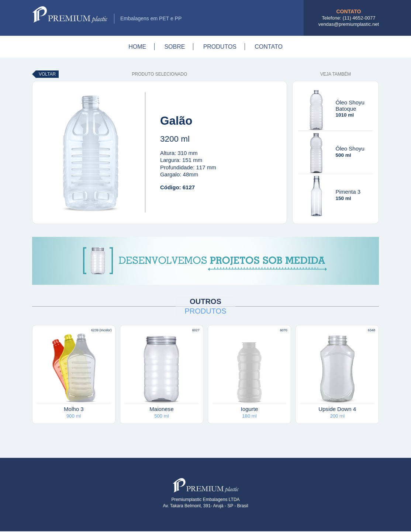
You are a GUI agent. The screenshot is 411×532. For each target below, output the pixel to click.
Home (137, 47)
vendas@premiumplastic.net (349, 24)
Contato (269, 47)
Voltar (47, 74)
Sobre (175, 47)
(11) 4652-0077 (359, 18)
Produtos (220, 47)
